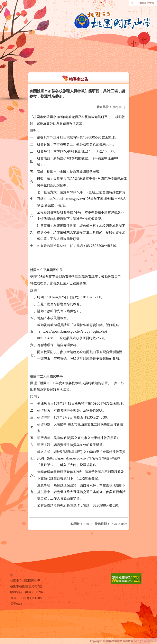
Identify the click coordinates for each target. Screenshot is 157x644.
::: (132, 3)
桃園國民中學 (147, 3)
